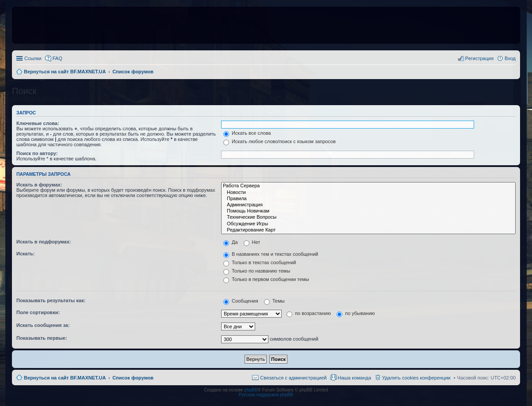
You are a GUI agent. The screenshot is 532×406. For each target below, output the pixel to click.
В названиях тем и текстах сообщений (271, 254)
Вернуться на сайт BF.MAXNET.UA (65, 378)
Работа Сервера (368, 186)
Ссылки (33, 58)
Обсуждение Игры (368, 224)
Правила (368, 199)
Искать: (25, 254)
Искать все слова (247, 133)
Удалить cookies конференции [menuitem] (416, 378)
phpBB (251, 390)
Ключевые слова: (38, 123)
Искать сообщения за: (43, 325)
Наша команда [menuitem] (354, 378)
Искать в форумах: (39, 185)
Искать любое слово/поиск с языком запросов (279, 141)
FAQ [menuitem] (57, 58)
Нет (252, 242)
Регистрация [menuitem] (479, 58)
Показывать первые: (42, 338)
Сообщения (241, 301)
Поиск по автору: (37, 153)
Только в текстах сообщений (260, 262)
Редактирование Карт (368, 230)
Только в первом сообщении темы (266, 279)
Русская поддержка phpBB (266, 395)
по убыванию (356, 313)
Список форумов (133, 378)
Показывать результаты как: (51, 300)
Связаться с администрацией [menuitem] (293, 378)
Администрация (368, 205)
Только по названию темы (257, 271)
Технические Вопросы (368, 217)
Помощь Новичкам (368, 211)
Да (231, 242)
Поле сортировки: (38, 312)
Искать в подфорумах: (44, 242)
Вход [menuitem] (510, 58)
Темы (274, 301)
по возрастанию (309, 313)
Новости (368, 193)
